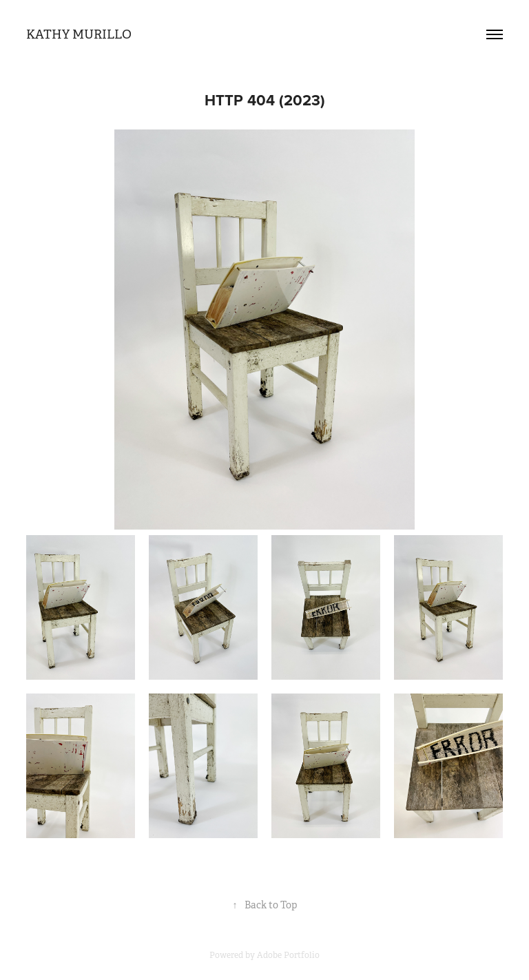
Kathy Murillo (79, 34)
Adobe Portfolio (288, 955)
